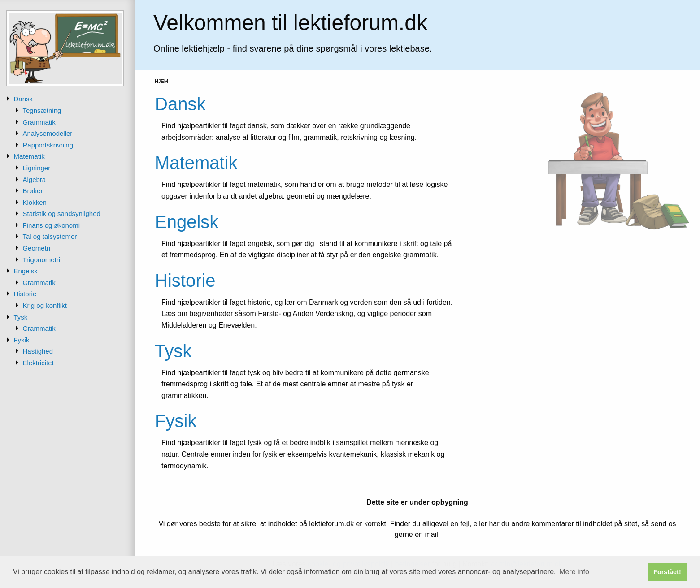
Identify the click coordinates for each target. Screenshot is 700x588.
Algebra (34, 179)
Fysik (21, 340)
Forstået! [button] (667, 572)
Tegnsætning (42, 110)
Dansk (23, 99)
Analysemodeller (47, 133)
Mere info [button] (574, 572)
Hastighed (38, 351)
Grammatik (39, 122)
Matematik (29, 156)
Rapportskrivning (48, 145)
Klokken (34, 202)
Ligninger (36, 168)
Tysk (20, 317)
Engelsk (25, 271)
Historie (25, 294)
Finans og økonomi (51, 225)
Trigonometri (41, 260)
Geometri (36, 248)
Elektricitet (38, 363)
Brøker (33, 191)
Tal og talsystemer (50, 236)
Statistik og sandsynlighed (61, 214)
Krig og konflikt (44, 305)
